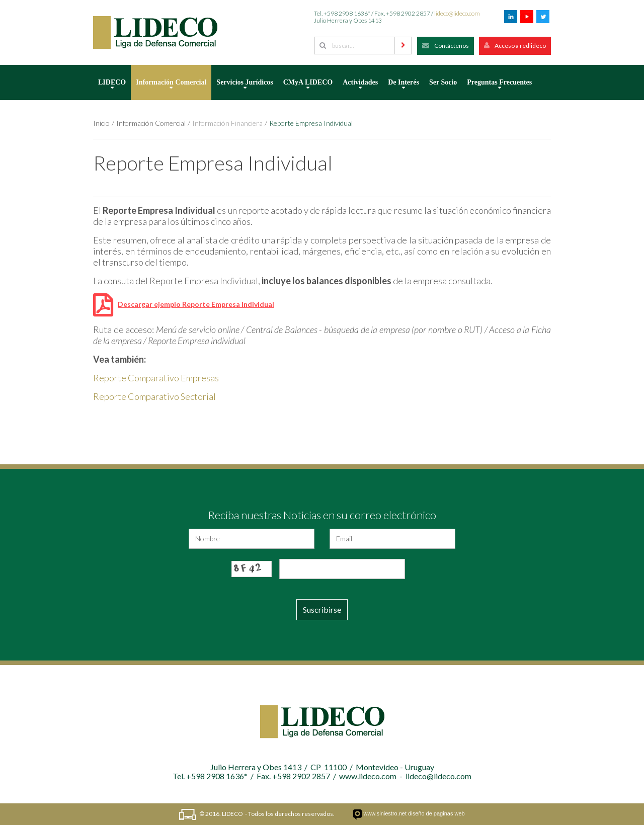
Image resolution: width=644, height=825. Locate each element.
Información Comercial (151, 123)
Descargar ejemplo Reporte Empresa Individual (196, 304)
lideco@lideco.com (457, 13)
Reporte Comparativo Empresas (156, 378)
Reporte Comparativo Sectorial (154, 396)
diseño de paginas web (436, 813)
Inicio (101, 123)
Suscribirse (322, 609)
